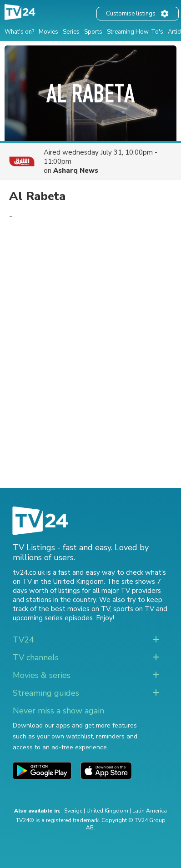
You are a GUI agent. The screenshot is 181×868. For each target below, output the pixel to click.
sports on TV (134, 609)
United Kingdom (107, 811)
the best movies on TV (74, 609)
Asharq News (76, 171)
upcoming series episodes (53, 618)
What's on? (19, 32)
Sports (93, 32)
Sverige (73, 811)
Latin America (150, 811)
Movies (48, 32)
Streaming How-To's (135, 32)
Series (71, 32)
